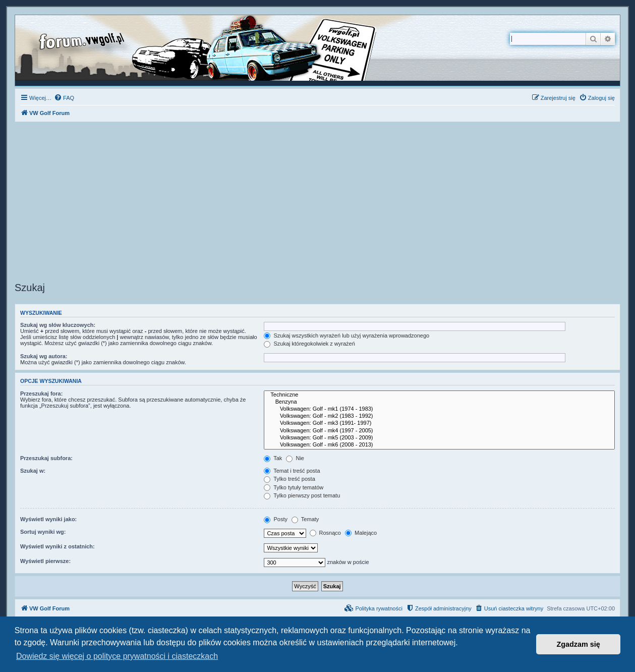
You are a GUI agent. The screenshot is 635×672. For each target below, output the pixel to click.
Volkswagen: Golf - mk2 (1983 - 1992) (439, 416)
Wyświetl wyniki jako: (48, 519)
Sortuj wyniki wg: (43, 532)
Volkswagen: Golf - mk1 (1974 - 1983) (439, 409)
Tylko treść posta (289, 479)
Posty (276, 519)
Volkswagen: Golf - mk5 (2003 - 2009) (439, 438)
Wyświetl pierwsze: (45, 561)
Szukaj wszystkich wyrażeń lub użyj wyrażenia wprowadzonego (347, 335)
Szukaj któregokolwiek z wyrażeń (309, 344)
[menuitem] (64, 98)
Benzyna (439, 402)
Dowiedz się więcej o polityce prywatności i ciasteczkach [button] (117, 656)
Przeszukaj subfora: (46, 458)
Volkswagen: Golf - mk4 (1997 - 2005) (439, 431)
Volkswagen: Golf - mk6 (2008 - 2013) (439, 445)
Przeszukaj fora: (41, 394)
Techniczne (439, 395)
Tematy (305, 519)
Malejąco (361, 533)
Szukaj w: (33, 471)
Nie (295, 458)
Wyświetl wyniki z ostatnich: (57, 546)
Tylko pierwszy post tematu (302, 495)
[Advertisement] (318, 203)
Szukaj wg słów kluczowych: (58, 325)
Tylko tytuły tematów (294, 487)
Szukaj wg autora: (44, 356)
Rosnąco (325, 533)
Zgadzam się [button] (579, 644)
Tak (273, 458)
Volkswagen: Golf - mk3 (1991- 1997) (439, 423)
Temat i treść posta (292, 471)
